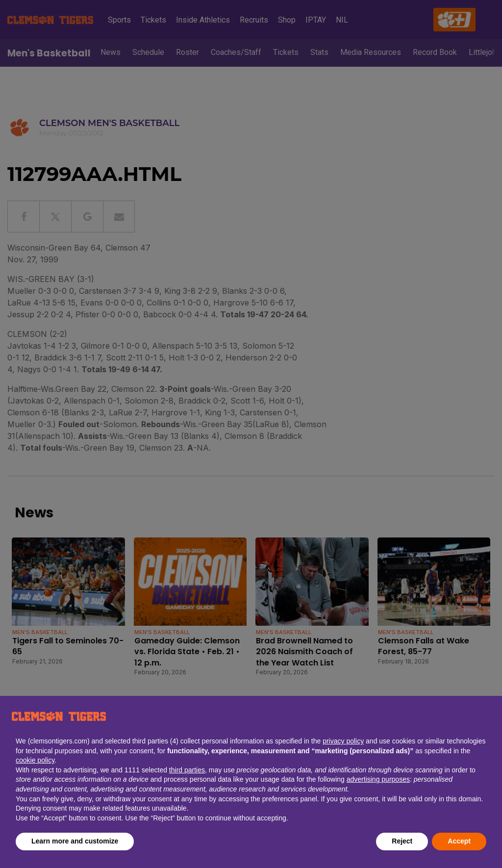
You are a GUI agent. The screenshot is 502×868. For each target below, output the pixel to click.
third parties (187, 770)
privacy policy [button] (343, 741)
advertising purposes (378, 779)
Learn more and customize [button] (75, 841)
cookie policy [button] (35, 760)
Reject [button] (402, 841)
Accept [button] (459, 841)
